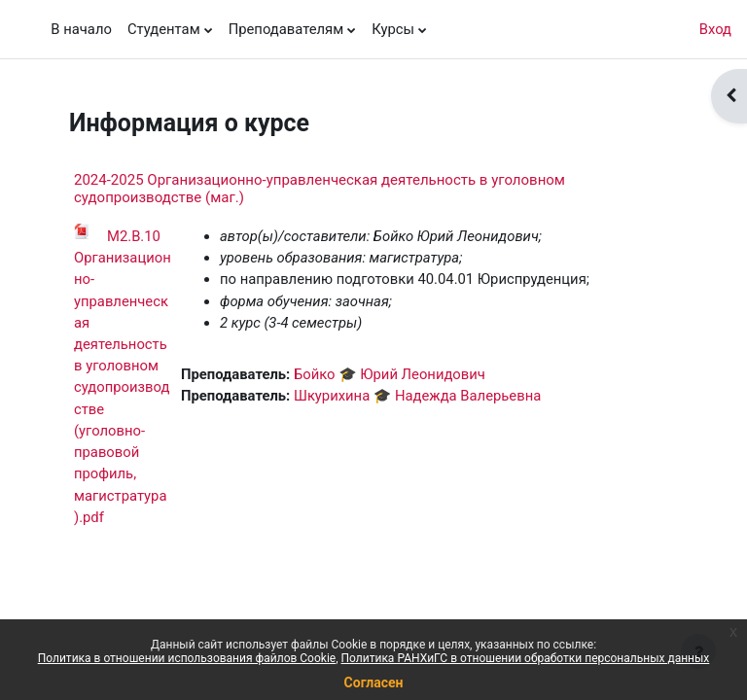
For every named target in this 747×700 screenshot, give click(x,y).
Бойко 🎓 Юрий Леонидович (390, 374)
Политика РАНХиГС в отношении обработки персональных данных (526, 658)
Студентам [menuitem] (164, 29)
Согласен (374, 682)
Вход (715, 29)
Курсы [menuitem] (393, 29)
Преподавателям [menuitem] (286, 29)
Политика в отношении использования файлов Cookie (187, 658)
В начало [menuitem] (81, 29)
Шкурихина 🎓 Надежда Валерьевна (417, 396)
